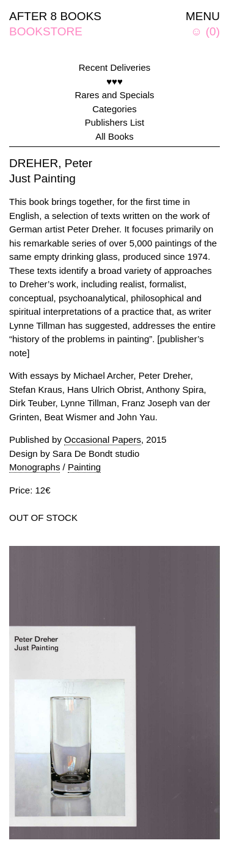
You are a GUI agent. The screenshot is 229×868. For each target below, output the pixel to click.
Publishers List (115, 122)
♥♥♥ (114, 81)
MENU (203, 16)
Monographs (35, 467)
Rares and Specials (114, 95)
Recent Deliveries (115, 67)
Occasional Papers (103, 439)
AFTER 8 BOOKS (55, 16)
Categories (114, 109)
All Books (114, 136)
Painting (84, 467)
